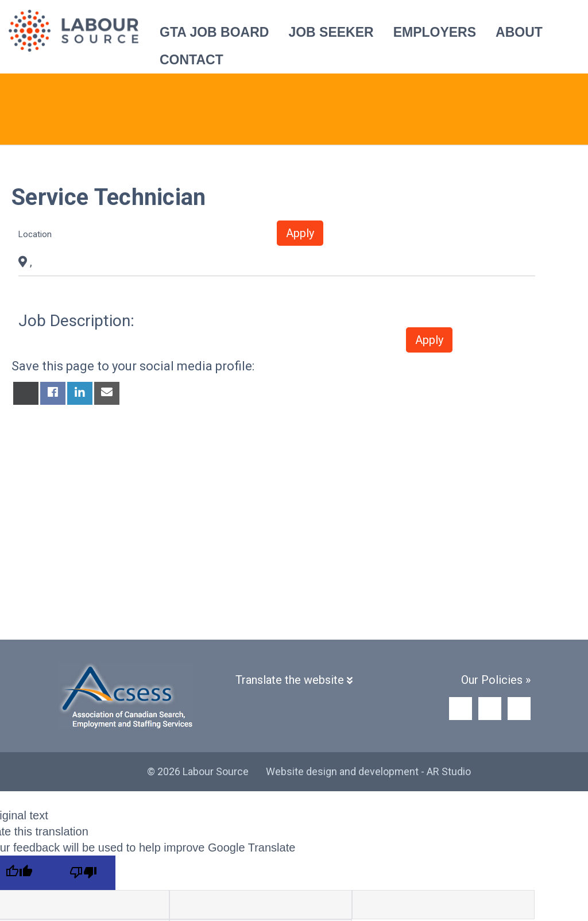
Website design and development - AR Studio (368, 771)
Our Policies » (496, 680)
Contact (192, 60)
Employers (435, 32)
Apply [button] (300, 233)
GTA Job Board (214, 32)
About (519, 32)
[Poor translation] (83, 873)
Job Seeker (331, 32)
